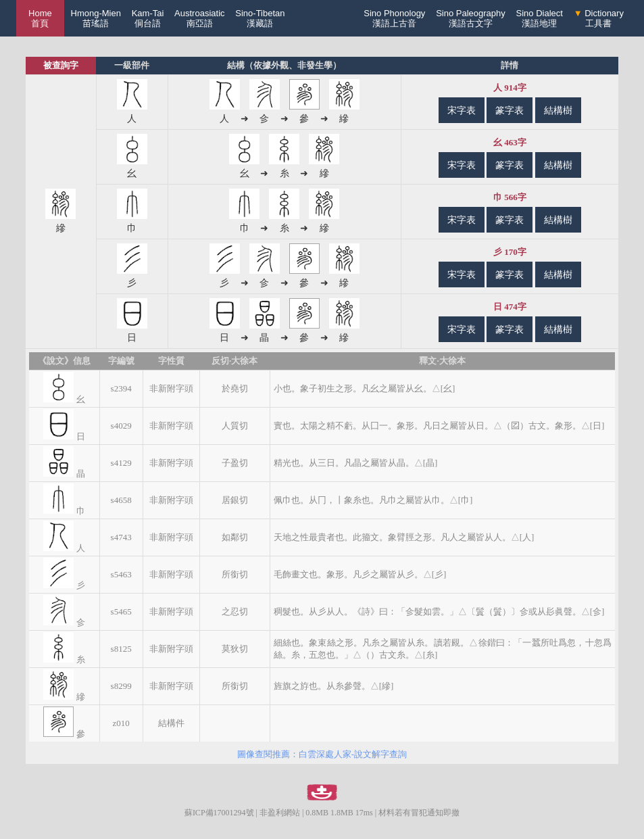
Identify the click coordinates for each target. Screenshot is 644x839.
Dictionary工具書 (599, 18)
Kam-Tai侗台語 (148, 18)
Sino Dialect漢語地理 (540, 18)
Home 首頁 (40, 18)
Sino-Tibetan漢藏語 (260, 18)
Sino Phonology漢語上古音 (394, 18)
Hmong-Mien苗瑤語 (96, 18)
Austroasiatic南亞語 (199, 18)
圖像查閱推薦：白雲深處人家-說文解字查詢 (322, 754)
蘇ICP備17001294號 (219, 813)
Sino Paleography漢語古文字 (471, 18)
